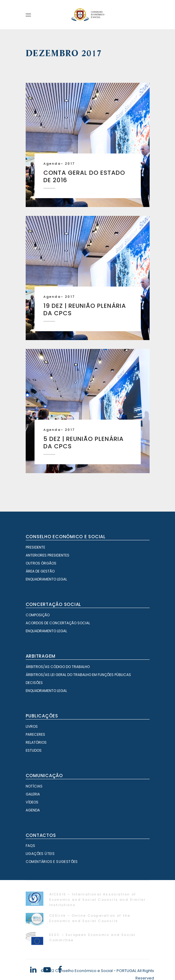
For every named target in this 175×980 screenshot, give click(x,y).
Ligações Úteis (40, 854)
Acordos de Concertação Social (58, 623)
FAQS (31, 846)
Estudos (34, 750)
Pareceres (35, 734)
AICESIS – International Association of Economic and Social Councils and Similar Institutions (98, 900)
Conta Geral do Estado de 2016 (84, 176)
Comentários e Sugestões (52, 862)
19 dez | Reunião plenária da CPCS (85, 309)
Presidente (35, 547)
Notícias (34, 786)
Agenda (52, 164)
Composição (38, 615)
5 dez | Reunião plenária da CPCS (84, 443)
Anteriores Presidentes (48, 555)
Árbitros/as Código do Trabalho (58, 667)
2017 (70, 164)
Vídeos (32, 802)
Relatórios (36, 742)
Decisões (34, 683)
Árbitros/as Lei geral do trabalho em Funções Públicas (78, 675)
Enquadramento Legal (46, 579)
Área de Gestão (40, 571)
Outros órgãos (41, 563)
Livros (32, 726)
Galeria (33, 794)
